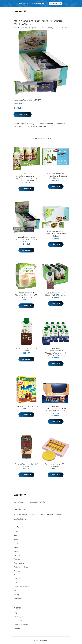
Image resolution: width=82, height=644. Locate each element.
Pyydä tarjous (56, 3)
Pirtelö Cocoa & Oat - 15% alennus (26, 350)
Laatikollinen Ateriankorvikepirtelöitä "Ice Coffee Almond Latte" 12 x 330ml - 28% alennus (26, 177)
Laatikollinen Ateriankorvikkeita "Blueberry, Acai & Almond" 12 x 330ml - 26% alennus (56, 352)
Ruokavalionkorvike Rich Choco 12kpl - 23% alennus (56, 294)
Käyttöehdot (18, 621)
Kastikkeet (17, 543)
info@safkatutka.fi (20, 519)
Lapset (16, 547)
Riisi (15, 591)
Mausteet (17, 571)
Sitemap (17, 629)
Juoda (16, 539)
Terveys (17, 595)
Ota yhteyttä (18, 617)
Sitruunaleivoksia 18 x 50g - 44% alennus (56, 465)
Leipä (16, 551)
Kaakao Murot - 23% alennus (26, 406)
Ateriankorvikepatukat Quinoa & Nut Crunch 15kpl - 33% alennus (56, 234)
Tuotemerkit (28, 100)
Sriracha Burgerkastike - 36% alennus (26, 465)
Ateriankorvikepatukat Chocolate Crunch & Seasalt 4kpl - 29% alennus (56, 176)
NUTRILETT (37, 100)
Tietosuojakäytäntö (21, 625)
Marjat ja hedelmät (21, 567)
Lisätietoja (23, 114)
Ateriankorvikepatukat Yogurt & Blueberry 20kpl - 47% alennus (26, 239)
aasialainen (18, 531)
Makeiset (17, 559)
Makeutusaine (19, 563)
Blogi (15, 613)
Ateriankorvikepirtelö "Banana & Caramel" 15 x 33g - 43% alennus (26, 295)
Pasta (16, 583)
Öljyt (15, 575)
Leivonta (17, 555)
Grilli (15, 535)
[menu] (67, 11)
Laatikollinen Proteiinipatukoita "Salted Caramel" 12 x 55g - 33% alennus (56, 410)
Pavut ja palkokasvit (21, 587)
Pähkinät (17, 579)
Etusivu (16, 28)
